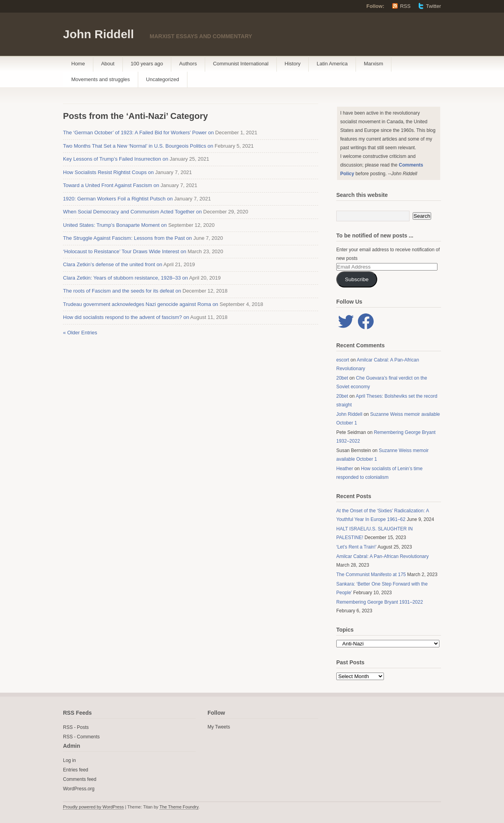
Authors (188, 64)
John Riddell (98, 34)
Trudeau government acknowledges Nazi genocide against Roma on (141, 304)
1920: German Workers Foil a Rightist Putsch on (118, 199)
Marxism (373, 64)
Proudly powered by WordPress (93, 807)
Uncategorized (163, 79)
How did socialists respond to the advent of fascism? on (126, 317)
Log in (69, 760)
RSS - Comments (81, 737)
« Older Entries (80, 333)
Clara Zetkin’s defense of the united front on (113, 264)
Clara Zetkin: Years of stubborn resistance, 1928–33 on (125, 278)
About (108, 64)
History (293, 64)
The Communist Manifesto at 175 (371, 575)
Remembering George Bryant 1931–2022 (380, 602)
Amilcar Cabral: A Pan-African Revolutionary (383, 556)
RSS (405, 6)
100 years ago (147, 64)
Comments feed (80, 779)
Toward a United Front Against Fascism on (111, 185)
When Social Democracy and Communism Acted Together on (132, 212)
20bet (342, 378)
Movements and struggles (101, 79)
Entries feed (76, 770)
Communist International (241, 64)
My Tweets (219, 727)
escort (343, 360)
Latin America (332, 64)
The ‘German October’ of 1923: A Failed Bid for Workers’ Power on (138, 133)
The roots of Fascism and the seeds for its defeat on (122, 291)
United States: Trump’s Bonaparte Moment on (115, 225)
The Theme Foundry (179, 807)
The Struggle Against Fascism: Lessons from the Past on (127, 238)
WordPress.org (79, 789)
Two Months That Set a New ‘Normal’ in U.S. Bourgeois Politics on (138, 146)
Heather (345, 469)
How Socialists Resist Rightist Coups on (108, 172)
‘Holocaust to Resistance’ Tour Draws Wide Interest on (125, 251)
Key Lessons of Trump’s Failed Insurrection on (116, 159)
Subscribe (357, 279)
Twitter (434, 6)
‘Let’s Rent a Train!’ (356, 547)
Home (78, 64)
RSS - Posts (76, 727)
